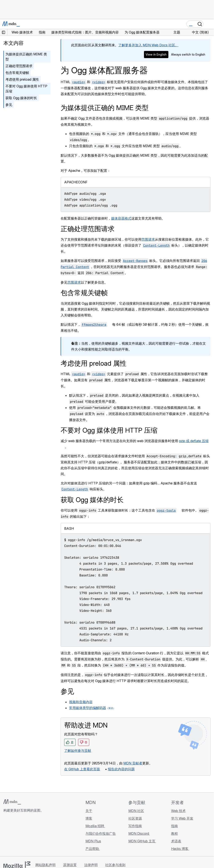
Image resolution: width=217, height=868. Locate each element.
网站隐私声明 (45, 865)
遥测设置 (70, 865)
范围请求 (148, 239)
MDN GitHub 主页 (142, 841)
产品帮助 (93, 849)
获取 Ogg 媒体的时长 (21, 98)
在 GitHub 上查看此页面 (82, 769)
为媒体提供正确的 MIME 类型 (26, 57)
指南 (174, 826)
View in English (156, 54)
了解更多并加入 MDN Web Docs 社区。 (148, 45)
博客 (89, 818)
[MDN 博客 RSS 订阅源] (36, 835)
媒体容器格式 (121, 218)
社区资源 (135, 818)
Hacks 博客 (180, 849)
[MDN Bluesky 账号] (13, 835)
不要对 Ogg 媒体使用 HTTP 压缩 (26, 89)
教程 (174, 833)
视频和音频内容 (81, 702)
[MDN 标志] (12, 802)
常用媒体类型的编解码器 (88, 708)
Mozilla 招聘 (95, 826)
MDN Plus (93, 841)
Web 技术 (178, 811)
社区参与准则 (115, 865)
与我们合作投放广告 (101, 833)
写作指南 (135, 826)
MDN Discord (139, 833)
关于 (89, 811)
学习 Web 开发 (182, 818)
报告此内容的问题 (121, 769)
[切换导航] (209, 24)
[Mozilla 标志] (17, 865)
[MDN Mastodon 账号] (29, 835)
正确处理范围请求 (19, 66)
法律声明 (91, 865)
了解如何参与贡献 (78, 751)
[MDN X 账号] (21, 835)
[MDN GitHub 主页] (6, 835)
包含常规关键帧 (17, 73)
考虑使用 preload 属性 (22, 79)
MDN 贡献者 (133, 763)
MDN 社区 (136, 811)
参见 (9, 105)
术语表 (176, 841)
